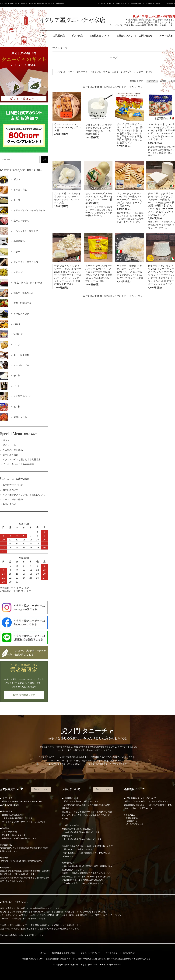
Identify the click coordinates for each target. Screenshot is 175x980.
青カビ (107, 72)
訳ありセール (9, 445)
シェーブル (126, 72)
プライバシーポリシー (90, 953)
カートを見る (170, 3)
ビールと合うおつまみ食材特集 (18, 464)
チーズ (64, 48)
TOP (55, 48)
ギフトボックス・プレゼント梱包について (24, 495)
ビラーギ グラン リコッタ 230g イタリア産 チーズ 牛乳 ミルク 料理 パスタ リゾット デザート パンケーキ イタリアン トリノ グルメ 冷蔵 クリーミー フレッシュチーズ (161, 275)
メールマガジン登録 (153, 3)
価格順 (163, 81)
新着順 (172, 81)
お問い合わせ (146, 36)
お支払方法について (100, 36)
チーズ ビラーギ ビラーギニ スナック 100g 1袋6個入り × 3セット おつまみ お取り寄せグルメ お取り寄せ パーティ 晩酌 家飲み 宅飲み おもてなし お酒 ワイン (130, 133)
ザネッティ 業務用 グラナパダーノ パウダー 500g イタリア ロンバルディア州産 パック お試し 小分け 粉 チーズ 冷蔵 (130, 272)
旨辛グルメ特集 (10, 455)
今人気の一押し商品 (13, 450)
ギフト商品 (77, 36)
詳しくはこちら (41, 789)
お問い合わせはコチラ (24, 695)
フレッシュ (60, 72)
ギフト (6, 440)
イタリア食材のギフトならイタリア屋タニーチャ (84, 965)
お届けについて (124, 36)
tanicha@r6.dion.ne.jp (13, 935)
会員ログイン (121, 3)
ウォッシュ (95, 72)
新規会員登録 (136, 3)
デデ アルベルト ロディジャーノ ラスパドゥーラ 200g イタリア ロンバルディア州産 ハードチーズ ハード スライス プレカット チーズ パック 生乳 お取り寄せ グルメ (68, 275)
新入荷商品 (59, 36)
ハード (71, 72)
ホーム (43, 36)
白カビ (115, 72)
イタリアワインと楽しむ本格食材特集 (22, 459)
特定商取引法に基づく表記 (63, 953)
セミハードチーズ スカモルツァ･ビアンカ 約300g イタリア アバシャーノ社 (99, 196)
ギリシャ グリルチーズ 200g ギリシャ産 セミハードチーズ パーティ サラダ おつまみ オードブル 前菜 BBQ (130, 199)
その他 (149, 72)
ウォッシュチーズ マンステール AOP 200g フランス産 (68, 127)
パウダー (139, 72)
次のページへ (136, 87)
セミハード (82, 72)
